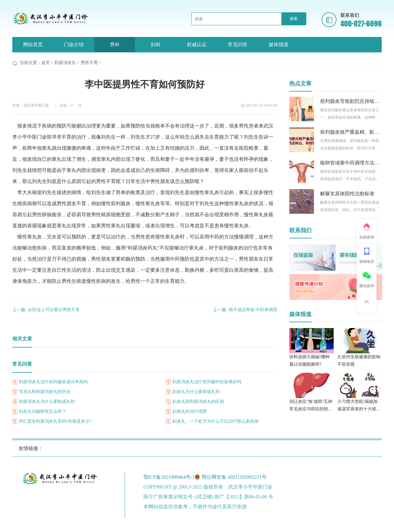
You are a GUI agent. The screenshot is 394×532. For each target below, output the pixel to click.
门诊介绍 (74, 45)
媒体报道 (279, 45)
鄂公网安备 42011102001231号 (234, 477)
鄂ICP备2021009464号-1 (169, 477)
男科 (115, 45)
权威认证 (197, 45)
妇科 (156, 45)
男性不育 (89, 63)
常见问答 (238, 45)
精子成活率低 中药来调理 (245, 310)
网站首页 (33, 45)
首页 (46, 63)
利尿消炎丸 (65, 63)
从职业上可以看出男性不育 (46, 310)
